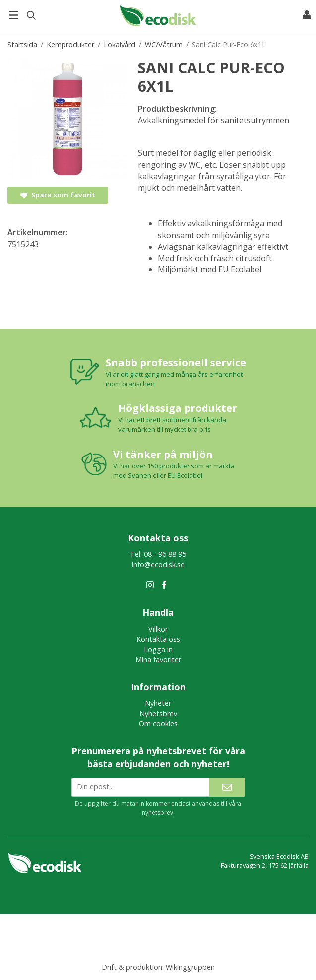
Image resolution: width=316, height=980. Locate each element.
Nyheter (158, 703)
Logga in (158, 649)
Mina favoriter (158, 660)
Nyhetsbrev (158, 713)
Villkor (158, 629)
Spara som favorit (58, 195)
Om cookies (158, 724)
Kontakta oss (158, 639)
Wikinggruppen (190, 967)
